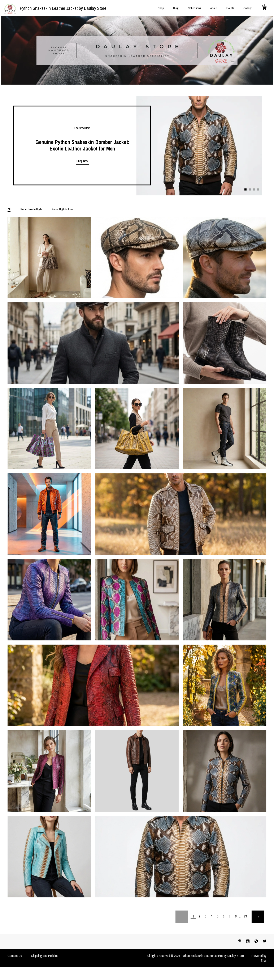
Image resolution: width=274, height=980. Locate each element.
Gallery (247, 8)
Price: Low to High (31, 209)
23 (245, 916)
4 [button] (258, 190)
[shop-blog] (257, 941)
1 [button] (245, 190)
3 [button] (254, 190)
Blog (176, 8)
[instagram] (248, 941)
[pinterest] (240, 941)
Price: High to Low (62, 209)
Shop (161, 8)
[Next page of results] (258, 917)
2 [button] (250, 190)
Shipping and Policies (45, 956)
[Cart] (264, 8)
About (214, 8)
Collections (194, 8)
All (9, 209)
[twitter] (265, 941)
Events (230, 8)
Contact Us (15, 956)
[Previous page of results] (182, 917)
